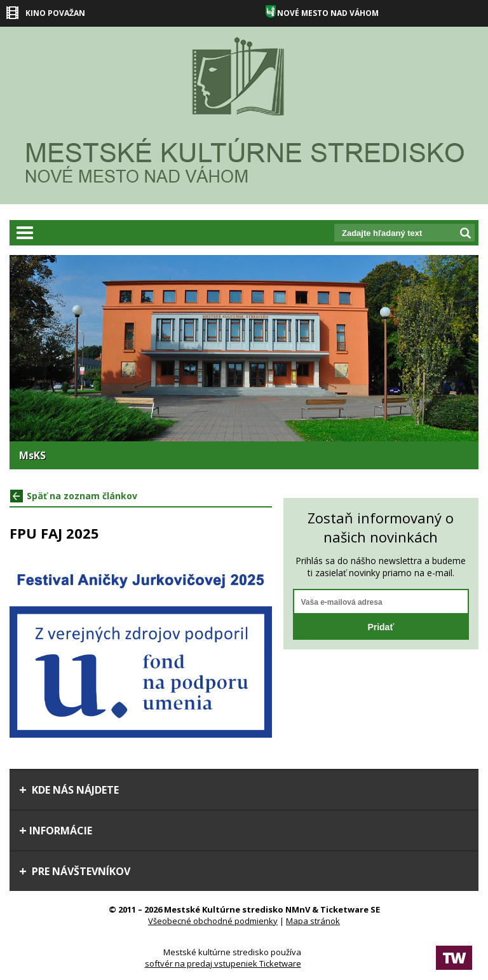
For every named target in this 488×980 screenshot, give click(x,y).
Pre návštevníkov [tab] (75, 871)
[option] (244, 362)
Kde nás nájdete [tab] (69, 790)
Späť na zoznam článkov (74, 496)
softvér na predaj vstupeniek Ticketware (223, 963)
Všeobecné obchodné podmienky (213, 921)
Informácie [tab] (56, 831)
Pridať (381, 627)
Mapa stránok (313, 921)
